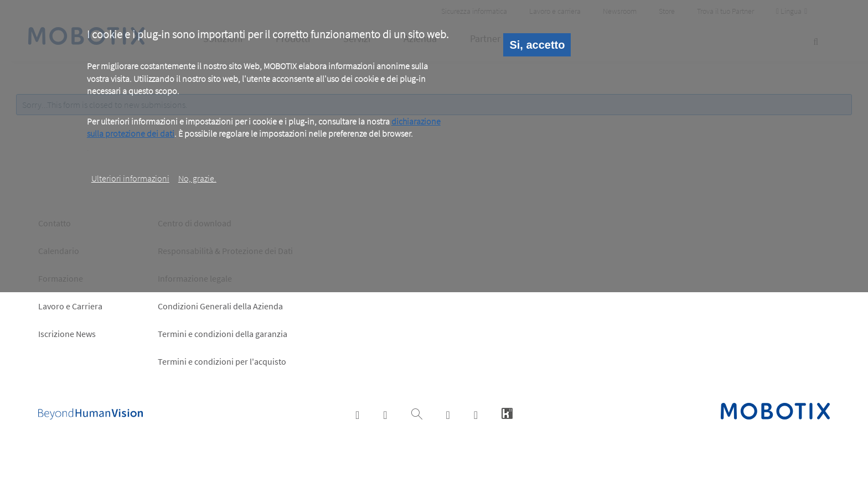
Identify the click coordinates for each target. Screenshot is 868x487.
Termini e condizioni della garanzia (223, 334)
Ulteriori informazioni (130, 178)
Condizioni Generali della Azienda (220, 306)
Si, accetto (537, 45)
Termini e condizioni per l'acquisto (222, 361)
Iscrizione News (67, 334)
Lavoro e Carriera (70, 306)
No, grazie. (197, 178)
